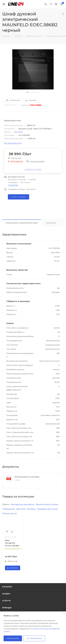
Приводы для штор (47, 509)
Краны (6, 504)
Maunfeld (18, 132)
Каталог (7, 587)
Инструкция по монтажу (27, 477)
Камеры (31, 509)
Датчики (21, 509)
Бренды (7, 608)
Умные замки (10, 513)
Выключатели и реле (47, 504)
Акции (6, 594)
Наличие (51, 223)
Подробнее (13, 185)
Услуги (6, 601)
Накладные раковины (23, 504)
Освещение (9, 509)
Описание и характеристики (22, 223)
